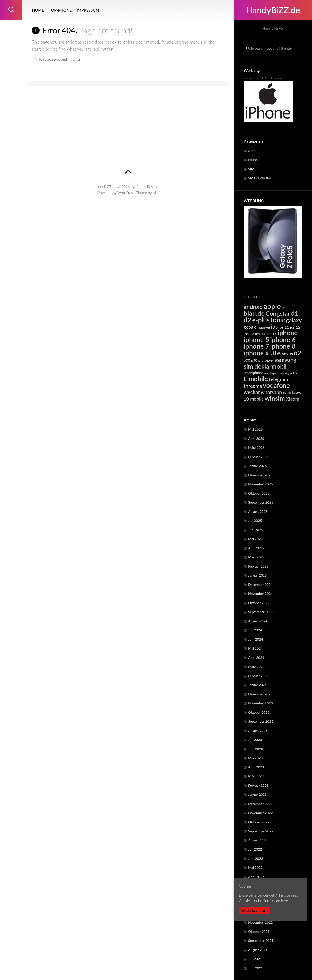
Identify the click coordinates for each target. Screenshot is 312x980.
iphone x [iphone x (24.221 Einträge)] (256, 353)
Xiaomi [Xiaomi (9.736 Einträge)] (293, 399)
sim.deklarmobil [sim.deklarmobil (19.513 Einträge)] (265, 366)
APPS (252, 151)
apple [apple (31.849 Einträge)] (272, 306)
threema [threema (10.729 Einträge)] (253, 386)
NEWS (253, 160)
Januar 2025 (257, 575)
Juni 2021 (256, 968)
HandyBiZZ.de (273, 10)
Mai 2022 (255, 867)
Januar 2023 (257, 794)
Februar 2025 (258, 566)
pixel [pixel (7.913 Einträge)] (269, 360)
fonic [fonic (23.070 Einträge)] (278, 320)
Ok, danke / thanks (254, 910)
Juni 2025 (256, 530)
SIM (251, 169)
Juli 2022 (255, 849)
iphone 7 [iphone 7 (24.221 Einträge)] (256, 346)
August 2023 (258, 731)
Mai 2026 (255, 429)
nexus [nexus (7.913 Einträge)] (287, 354)
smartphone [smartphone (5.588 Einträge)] (253, 373)
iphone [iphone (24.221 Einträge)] (288, 333)
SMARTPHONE (260, 178)
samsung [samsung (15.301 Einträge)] (285, 360)
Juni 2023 (256, 749)
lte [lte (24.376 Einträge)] (277, 353)
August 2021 (258, 950)
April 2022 (256, 877)
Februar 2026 (258, 457)
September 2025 (261, 502)
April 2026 (256, 439)
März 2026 (256, 448)
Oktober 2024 (259, 603)
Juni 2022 (256, 858)
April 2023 (256, 767)
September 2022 (261, 831)
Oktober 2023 (259, 712)
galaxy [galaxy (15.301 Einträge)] (294, 320)
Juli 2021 (255, 959)
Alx (155, 193)
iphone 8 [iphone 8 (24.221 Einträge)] (283, 346)
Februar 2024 (258, 676)
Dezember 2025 (260, 475)
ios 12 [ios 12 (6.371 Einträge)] (295, 327)
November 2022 (260, 813)
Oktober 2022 (259, 822)
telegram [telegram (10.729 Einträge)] (278, 379)
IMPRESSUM (88, 10)
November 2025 (260, 484)
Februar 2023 (258, 785)
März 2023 (256, 776)
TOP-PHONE (60, 10)
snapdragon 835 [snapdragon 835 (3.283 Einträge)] (288, 373)
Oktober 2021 (259, 931)
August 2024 (258, 621)
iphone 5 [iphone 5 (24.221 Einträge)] (256, 339)
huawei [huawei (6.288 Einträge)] (264, 327)
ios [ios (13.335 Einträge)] (274, 327)
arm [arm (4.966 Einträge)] (285, 308)
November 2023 (260, 703)
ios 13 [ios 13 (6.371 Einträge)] (249, 334)
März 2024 (256, 667)
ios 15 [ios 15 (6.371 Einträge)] (272, 334)
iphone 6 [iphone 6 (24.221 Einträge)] (283, 339)
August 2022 (258, 840)
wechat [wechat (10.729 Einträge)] (252, 392)
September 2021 (261, 940)
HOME (38, 10)
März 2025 (256, 557)
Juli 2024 (255, 630)
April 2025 (256, 548)
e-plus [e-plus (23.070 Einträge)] (261, 320)
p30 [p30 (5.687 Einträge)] (247, 360)
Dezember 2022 (260, 804)
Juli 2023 (255, 740)
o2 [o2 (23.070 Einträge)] (297, 353)
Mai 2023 (255, 758)
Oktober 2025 (259, 493)
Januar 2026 (257, 466)
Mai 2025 (255, 539)
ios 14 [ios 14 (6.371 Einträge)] (260, 334)
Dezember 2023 (260, 694)
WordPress (126, 193)
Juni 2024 (256, 639)
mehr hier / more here (271, 901)
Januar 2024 (257, 685)
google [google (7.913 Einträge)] (250, 327)
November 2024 (260, 594)
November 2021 (260, 922)
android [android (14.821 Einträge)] (253, 307)
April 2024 (256, 658)
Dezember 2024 (260, 585)
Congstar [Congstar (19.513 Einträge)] (278, 313)
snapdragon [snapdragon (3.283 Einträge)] (271, 373)
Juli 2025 (255, 521)
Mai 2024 (255, 648)
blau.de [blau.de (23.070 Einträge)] (254, 313)
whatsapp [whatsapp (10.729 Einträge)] (271, 392)
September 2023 (261, 721)
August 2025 (258, 512)
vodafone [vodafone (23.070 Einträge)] (276, 385)
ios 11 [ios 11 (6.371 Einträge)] (284, 327)
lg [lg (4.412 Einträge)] (271, 354)
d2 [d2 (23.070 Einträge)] (248, 320)
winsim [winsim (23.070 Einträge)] (275, 398)
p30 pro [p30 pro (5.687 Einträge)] (257, 360)
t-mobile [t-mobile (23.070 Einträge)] (256, 379)
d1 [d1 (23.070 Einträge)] (295, 313)
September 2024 (261, 612)
